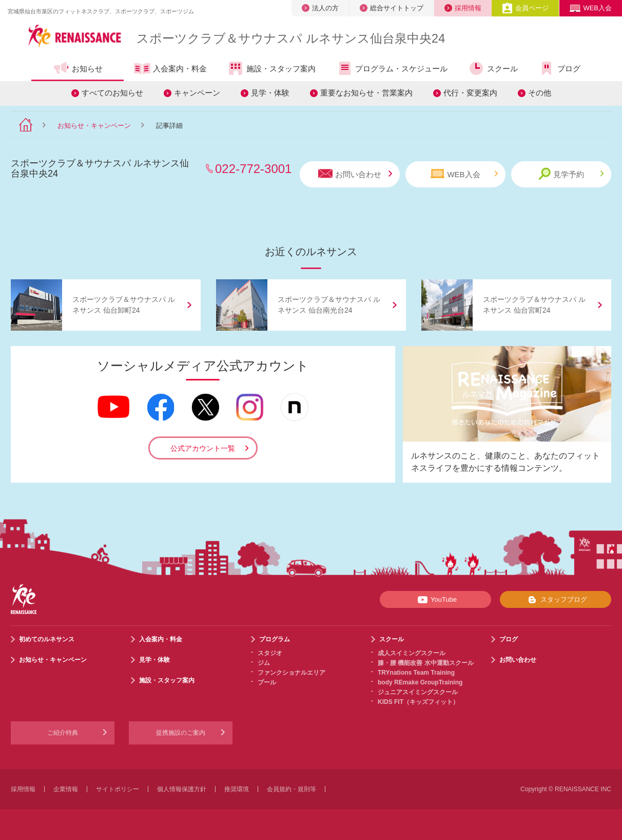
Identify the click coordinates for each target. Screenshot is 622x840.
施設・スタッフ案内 (271, 68)
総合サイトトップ (392, 8)
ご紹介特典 (63, 733)
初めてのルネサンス (47, 639)
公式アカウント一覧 (203, 448)
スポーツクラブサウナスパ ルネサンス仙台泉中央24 (291, 38)
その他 (540, 93)
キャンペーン (197, 93)
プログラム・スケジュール (392, 68)
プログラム (275, 639)
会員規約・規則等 (291, 789)
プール (267, 682)
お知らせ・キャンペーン (94, 126)
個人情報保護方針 (182, 789)
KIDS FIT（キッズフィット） (418, 702)
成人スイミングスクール (412, 653)
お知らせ (78, 68)
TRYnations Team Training (416, 673)
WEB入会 (591, 8)
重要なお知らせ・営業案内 (366, 93)
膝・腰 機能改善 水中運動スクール (426, 663)
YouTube (435, 600)
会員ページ (525, 8)
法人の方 (320, 8)
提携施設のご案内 (181, 733)
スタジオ (270, 653)
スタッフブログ (556, 600)
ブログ (559, 68)
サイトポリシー (118, 789)
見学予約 (571, 174)
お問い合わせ (355, 174)
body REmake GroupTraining (420, 682)
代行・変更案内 (470, 93)
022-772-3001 (253, 169)
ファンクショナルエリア (291, 673)
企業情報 (66, 789)
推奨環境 (237, 789)
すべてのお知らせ (112, 93)
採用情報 (463, 8)
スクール (493, 68)
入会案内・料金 (170, 69)
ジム (264, 663)
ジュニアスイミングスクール (418, 692)
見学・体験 (270, 93)
